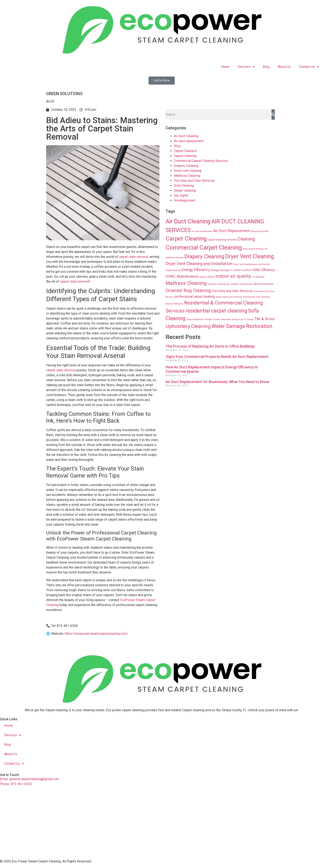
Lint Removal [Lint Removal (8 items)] (258, 277)
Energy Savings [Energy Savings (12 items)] (220, 270)
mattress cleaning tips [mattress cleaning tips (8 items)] (219, 284)
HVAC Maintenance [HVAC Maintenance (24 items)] (182, 276)
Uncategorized (184, 200)
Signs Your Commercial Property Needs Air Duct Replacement (217, 357)
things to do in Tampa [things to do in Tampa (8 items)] (243, 319)
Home (225, 67)
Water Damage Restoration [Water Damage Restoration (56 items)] (242, 326)
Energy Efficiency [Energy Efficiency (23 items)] (196, 270)
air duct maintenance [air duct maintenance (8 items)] (202, 231)
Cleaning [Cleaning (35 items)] (246, 239)
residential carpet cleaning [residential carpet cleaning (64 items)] (216, 311)
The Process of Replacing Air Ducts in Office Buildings (210, 346)
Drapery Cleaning (186, 166)
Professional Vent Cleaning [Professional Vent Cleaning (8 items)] (256, 297)
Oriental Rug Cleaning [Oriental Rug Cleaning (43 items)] (188, 291)
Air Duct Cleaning (186, 136)
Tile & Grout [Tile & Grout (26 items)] (264, 319)
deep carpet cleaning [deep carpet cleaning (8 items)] (253, 249)
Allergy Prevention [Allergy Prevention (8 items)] (260, 231)
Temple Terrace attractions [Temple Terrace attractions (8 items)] (218, 319)
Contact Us (309, 67)
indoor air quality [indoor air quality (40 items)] (233, 276)
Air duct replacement (189, 141)
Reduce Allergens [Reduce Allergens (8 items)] (174, 304)
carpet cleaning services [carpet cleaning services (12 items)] (222, 239)
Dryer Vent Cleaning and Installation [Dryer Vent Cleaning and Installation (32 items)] (199, 264)
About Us (284, 67)
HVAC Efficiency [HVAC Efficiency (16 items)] (264, 270)
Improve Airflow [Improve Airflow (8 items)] (207, 277)
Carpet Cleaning (185, 156)
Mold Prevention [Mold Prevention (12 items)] (264, 284)
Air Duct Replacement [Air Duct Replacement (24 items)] (232, 231)
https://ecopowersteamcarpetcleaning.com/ (96, 634)
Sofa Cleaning (184, 186)
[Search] (273, 114)
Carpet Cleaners (185, 151)
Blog (266, 67)
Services (246, 67)
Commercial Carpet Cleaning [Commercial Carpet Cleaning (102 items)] (204, 248)
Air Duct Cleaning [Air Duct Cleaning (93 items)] (188, 221)
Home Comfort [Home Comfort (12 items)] (242, 270)
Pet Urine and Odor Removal (194, 181)
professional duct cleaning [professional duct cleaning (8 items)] (229, 297)
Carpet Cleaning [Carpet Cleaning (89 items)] (186, 239)
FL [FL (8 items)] (231, 270)
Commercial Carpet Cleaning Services (201, 161)
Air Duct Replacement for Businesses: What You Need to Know (217, 382)
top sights (181, 195)
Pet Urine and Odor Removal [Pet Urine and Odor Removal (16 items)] (232, 291)
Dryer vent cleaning (188, 171)
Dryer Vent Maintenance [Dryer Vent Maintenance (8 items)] (245, 264)
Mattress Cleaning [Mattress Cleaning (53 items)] (186, 283)
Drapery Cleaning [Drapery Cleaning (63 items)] (204, 256)
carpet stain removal (133, 257)
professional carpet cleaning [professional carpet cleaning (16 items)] (195, 297)
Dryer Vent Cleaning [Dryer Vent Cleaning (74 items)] (250, 256)
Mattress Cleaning (187, 176)
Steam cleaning (185, 190)
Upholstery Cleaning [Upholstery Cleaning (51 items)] (188, 326)
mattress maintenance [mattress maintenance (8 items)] (242, 284)
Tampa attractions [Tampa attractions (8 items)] (195, 319)
